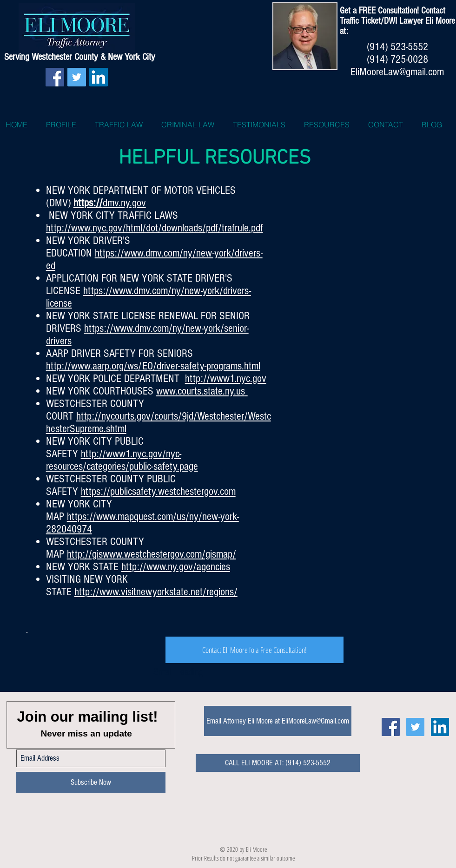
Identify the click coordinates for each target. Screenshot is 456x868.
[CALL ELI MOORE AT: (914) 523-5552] (278, 763)
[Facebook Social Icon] (55, 77)
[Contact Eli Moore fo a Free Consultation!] (254, 650)
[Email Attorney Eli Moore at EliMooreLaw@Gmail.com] (278, 721)
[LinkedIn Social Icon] (99, 77)
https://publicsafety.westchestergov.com (158, 491)
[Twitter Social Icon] (77, 77)
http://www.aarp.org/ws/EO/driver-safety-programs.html (153, 366)
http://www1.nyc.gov (226, 378)
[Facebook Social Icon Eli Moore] (391, 727)
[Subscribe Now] (91, 782)
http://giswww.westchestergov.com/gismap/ (152, 554)
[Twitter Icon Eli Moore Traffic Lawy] (415, 727)
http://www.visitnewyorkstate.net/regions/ (156, 592)
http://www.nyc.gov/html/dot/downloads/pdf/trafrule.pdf (155, 228)
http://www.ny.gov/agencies (176, 567)
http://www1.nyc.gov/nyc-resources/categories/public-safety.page (122, 460)
